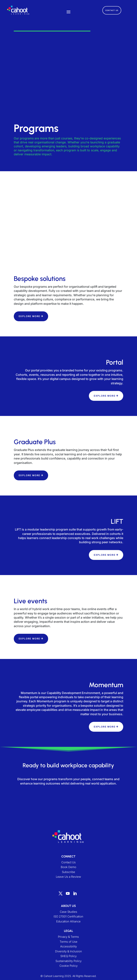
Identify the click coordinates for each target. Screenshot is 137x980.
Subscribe (68, 874)
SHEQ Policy (68, 958)
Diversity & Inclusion (68, 954)
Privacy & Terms (68, 939)
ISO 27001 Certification (68, 919)
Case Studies (68, 914)
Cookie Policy (68, 968)
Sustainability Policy (68, 963)
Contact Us (68, 865)
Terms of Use (68, 944)
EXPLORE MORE (30, 316)
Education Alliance (68, 924)
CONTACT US (112, 10)
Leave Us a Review (68, 879)
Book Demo (68, 869)
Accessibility (68, 949)
